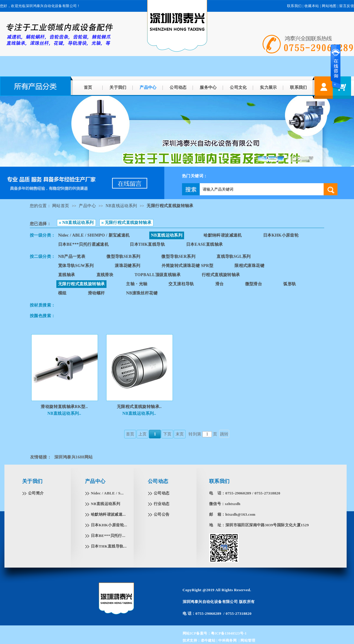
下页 (167, 434)
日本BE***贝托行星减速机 (83, 244)
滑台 (220, 284)
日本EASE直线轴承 (205, 244)
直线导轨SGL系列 (234, 257)
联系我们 (294, 6)
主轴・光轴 (137, 284)
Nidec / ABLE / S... (107, 493)
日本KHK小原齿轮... (109, 525)
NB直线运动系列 (121, 206)
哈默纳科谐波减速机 (223, 235)
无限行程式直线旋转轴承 (170, 206)
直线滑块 (105, 275)
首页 (88, 87)
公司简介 (36, 493)
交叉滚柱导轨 (181, 284)
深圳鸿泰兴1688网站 (73, 457)
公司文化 (238, 87)
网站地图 (329, 6)
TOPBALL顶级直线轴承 (158, 275)
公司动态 (178, 87)
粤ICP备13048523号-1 (229, 633)
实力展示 (268, 87)
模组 (62, 293)
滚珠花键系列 (127, 266)
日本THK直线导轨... (109, 546)
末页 (180, 434)
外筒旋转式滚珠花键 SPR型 (188, 266)
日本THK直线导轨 (147, 244)
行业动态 (162, 504)
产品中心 (148, 87)
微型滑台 (254, 284)
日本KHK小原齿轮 (281, 235)
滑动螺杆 (96, 293)
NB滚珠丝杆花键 (142, 293)
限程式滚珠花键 (249, 266)
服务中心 (208, 87)
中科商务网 (227, 640)
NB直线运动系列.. (64, 413)
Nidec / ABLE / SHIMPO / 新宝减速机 (94, 235)
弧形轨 (290, 284)
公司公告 (162, 514)
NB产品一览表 (72, 257)
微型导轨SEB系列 (123, 257)
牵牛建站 (208, 640)
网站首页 (61, 206)
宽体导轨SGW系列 (76, 266)
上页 (143, 434)
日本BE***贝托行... (108, 536)
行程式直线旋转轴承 (221, 275)
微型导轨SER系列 (178, 257)
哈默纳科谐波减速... (108, 514)
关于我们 (118, 87)
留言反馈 (347, 6)
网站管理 (248, 640)
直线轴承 (67, 275)
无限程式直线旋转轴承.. (139, 407)
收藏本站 (312, 6)
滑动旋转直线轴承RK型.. (64, 407)
